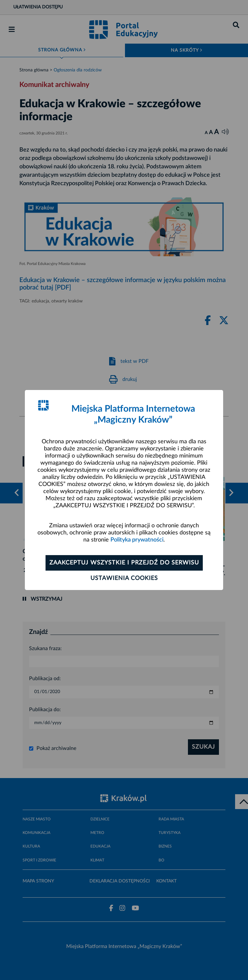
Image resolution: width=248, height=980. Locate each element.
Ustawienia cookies (124, 578)
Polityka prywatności (137, 540)
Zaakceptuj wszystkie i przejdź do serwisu (124, 563)
